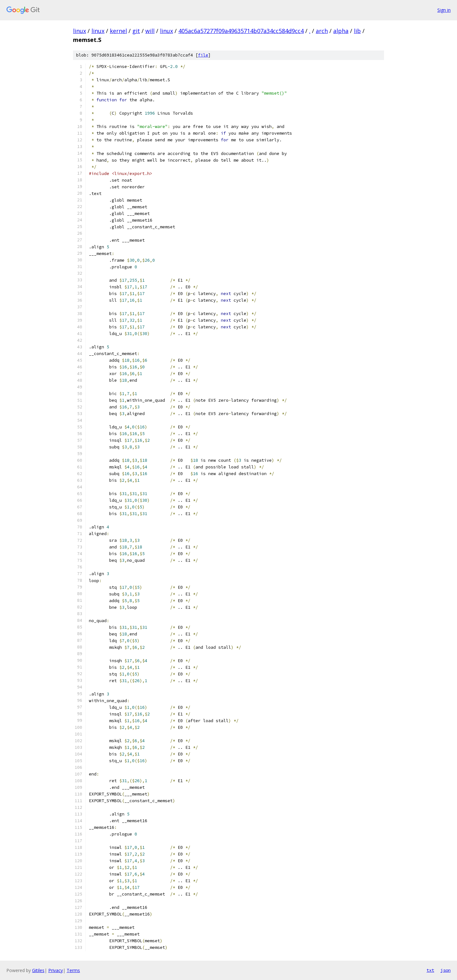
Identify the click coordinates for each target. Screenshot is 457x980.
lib (357, 31)
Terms (73, 970)
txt (430, 970)
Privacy (56, 970)
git (136, 31)
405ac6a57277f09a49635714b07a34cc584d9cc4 (241, 31)
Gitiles (38, 970)
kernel (118, 31)
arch (322, 31)
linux (79, 31)
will (150, 31)
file (203, 55)
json (446, 970)
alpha (341, 31)
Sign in (444, 10)
